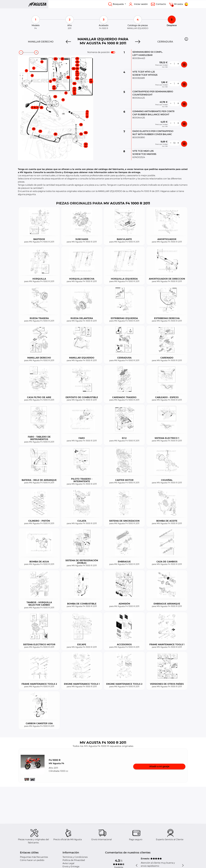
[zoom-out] (21, 52)
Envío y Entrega (71, 866)
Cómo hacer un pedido (32, 860)
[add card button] (184, 65)
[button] (186, 39)
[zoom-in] (36, 52)
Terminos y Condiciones (75, 857)
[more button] (178, 64)
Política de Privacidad (74, 860)
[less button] (171, 64)
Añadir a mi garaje (159, 766)
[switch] (113, 52)
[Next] (138, 42)
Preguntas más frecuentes (34, 857)
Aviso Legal (68, 863)
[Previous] (68, 42)
